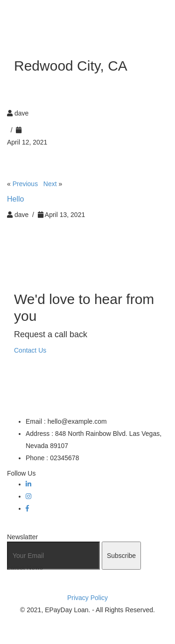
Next (50, 184)
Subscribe (121, 556)
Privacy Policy (87, 598)
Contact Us (30, 350)
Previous (25, 184)
